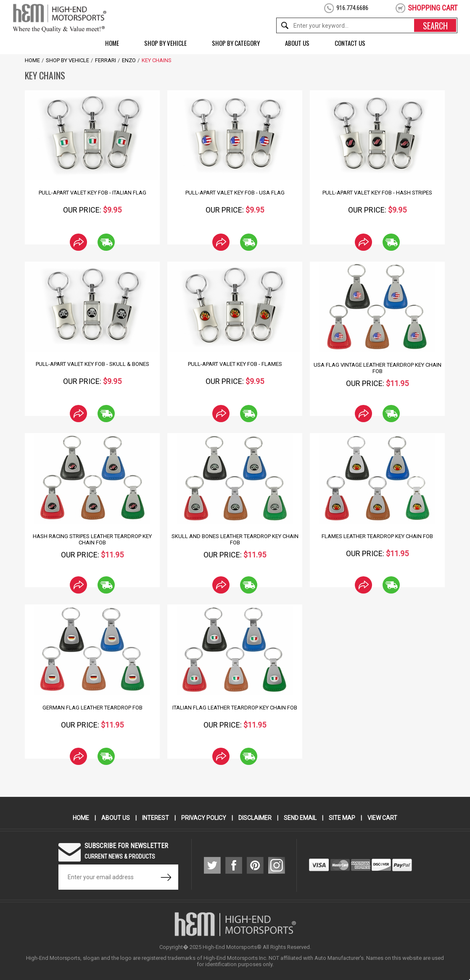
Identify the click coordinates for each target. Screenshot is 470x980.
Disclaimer (255, 818)
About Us (297, 43)
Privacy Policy (204, 818)
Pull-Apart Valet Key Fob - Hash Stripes (377, 193)
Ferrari (106, 60)
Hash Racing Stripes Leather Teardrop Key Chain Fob (92, 539)
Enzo (129, 60)
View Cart (382, 818)
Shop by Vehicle (165, 43)
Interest (156, 818)
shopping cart (433, 8)
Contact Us (350, 43)
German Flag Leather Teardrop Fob (92, 708)
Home (112, 43)
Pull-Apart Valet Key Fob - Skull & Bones (92, 364)
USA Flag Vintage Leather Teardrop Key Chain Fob (378, 368)
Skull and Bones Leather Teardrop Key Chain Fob (235, 539)
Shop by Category (236, 43)
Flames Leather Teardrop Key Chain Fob (377, 536)
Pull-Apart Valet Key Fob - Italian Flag (92, 193)
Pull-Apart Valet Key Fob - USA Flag (235, 193)
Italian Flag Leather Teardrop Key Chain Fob (235, 708)
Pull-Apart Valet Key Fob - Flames (235, 364)
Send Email (300, 818)
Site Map (342, 818)
